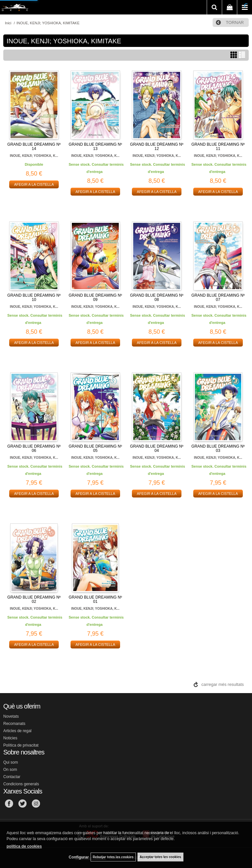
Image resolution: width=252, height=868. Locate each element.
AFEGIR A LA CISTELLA (34, 184)
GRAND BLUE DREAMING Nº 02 (34, 599)
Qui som (11, 762)
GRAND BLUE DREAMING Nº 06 (34, 448)
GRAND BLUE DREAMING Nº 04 (157, 448)
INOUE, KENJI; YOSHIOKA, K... (34, 156)
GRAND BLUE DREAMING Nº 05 (95, 448)
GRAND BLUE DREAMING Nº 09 (95, 297)
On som (10, 770)
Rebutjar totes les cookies (113, 857)
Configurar (79, 857)
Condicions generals (21, 784)
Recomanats (14, 724)
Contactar (12, 777)
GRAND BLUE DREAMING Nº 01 (95, 599)
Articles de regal (17, 731)
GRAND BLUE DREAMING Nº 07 (218, 297)
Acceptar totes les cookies (160, 857)
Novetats (11, 716)
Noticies (10, 738)
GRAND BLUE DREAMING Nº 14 (34, 147)
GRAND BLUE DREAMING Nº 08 (157, 297)
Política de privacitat (21, 745)
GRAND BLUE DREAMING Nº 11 (218, 147)
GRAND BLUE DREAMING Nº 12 (157, 147)
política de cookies (24, 846)
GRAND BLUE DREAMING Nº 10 (34, 297)
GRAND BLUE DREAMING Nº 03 (218, 448)
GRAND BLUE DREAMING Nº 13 (95, 147)
